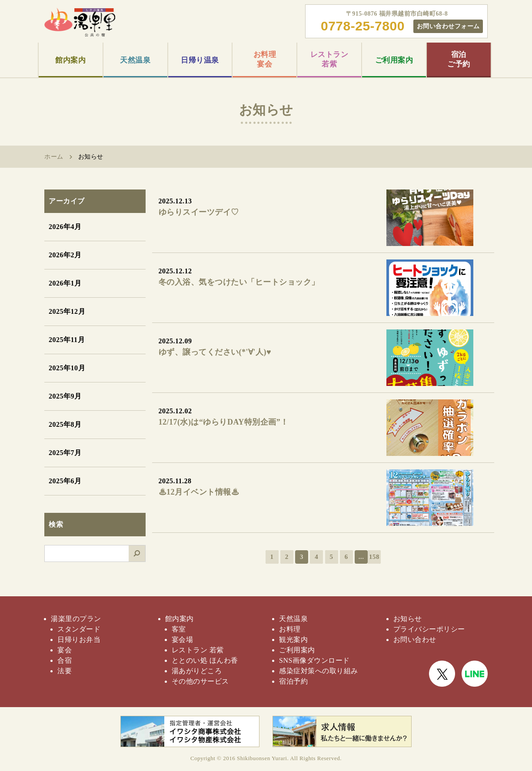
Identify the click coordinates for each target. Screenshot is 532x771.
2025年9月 (65, 396)
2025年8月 (65, 424)
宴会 (65, 650)
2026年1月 (65, 283)
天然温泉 (135, 60)
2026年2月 (65, 255)
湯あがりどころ (197, 671)
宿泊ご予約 (459, 59)
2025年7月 (65, 453)
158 (374, 557)
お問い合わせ (415, 640)
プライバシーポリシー (429, 629)
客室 (179, 629)
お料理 (290, 629)
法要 (65, 671)
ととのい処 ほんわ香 (205, 660)
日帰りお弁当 (79, 640)
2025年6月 (65, 481)
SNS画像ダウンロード (314, 660)
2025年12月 (67, 311)
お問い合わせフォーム (448, 26)
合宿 (65, 660)
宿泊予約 (293, 681)
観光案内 (293, 640)
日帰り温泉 (200, 60)
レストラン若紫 (329, 59)
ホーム (54, 157)
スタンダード (79, 629)
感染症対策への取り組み (319, 671)
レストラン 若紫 (198, 650)
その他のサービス (200, 681)
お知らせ (408, 619)
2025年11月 (67, 340)
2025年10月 (67, 368)
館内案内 (70, 60)
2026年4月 (65, 227)
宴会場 (183, 640)
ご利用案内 (394, 60)
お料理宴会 (265, 59)
